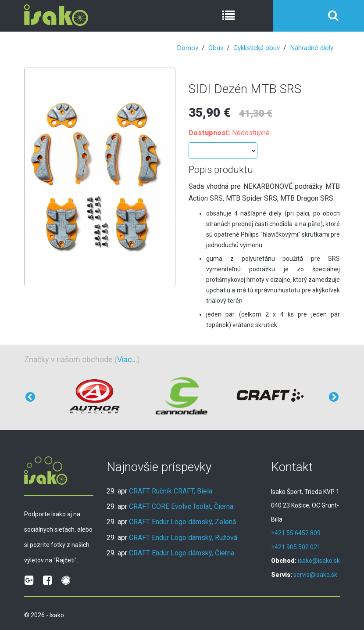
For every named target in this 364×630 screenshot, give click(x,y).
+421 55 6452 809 (296, 533)
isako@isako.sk (319, 561)
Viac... (127, 359)
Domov (187, 48)
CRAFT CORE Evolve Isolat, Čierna (181, 506)
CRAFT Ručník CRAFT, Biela (171, 491)
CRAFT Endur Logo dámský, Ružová (183, 538)
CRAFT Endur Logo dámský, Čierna (182, 553)
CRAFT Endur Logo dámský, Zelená (182, 522)
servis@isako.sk (315, 575)
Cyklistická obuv (257, 48)
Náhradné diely (312, 48)
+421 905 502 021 (296, 547)
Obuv (216, 48)
